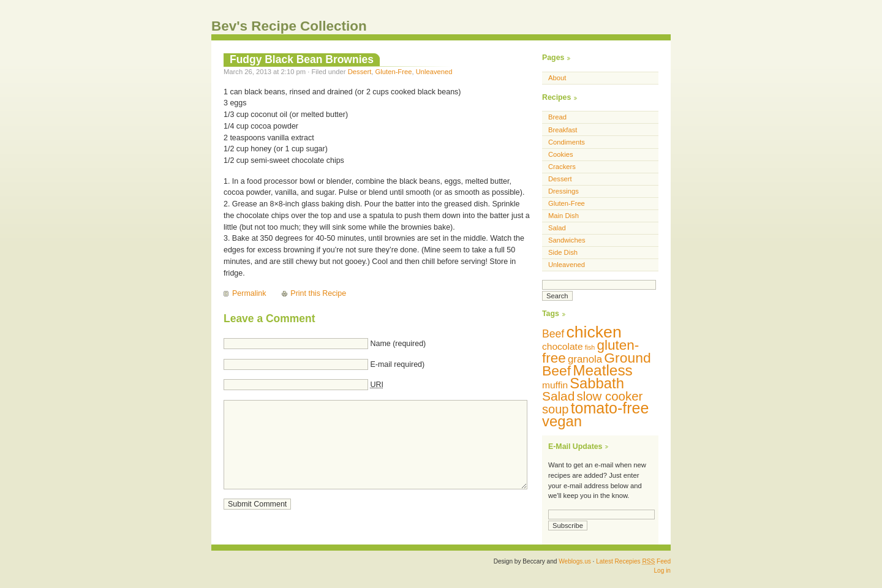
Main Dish (563, 216)
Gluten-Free (394, 72)
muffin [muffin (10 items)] (555, 385)
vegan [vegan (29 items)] (562, 421)
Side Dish (563, 252)
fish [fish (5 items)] (590, 347)
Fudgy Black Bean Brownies (302, 59)
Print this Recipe (318, 293)
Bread (557, 117)
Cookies (561, 154)
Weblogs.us (575, 561)
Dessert (360, 72)
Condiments (567, 142)
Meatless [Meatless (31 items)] (603, 370)
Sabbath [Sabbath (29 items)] (597, 383)
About (557, 78)
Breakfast (563, 130)
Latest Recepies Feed (633, 561)
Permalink (249, 293)
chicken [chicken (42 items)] (594, 332)
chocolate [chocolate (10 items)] (563, 346)
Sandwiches (567, 240)
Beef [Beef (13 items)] (553, 334)
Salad (557, 228)
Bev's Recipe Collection (289, 26)
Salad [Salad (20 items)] (558, 396)
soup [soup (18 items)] (556, 409)
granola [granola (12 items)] (585, 359)
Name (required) (398, 344)
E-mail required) (397, 364)
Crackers (562, 167)
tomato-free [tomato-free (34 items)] (610, 408)
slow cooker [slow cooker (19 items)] (609, 396)
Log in (662, 571)
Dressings (563, 191)
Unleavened (434, 72)
